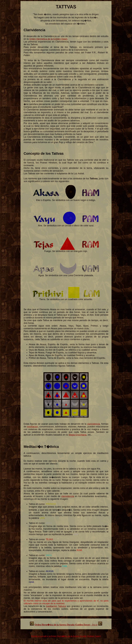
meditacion (32, 427)
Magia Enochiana (77, 435)
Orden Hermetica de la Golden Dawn (48, 39)
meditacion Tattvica (56, 606)
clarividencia (94, 424)
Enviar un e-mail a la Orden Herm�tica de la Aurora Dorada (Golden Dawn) (66, 636)
